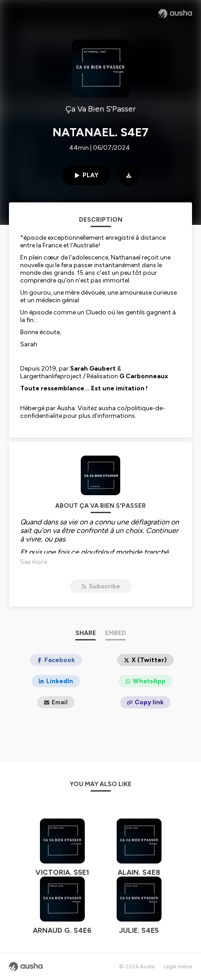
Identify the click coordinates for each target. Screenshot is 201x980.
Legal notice (178, 967)
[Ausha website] (175, 13)
